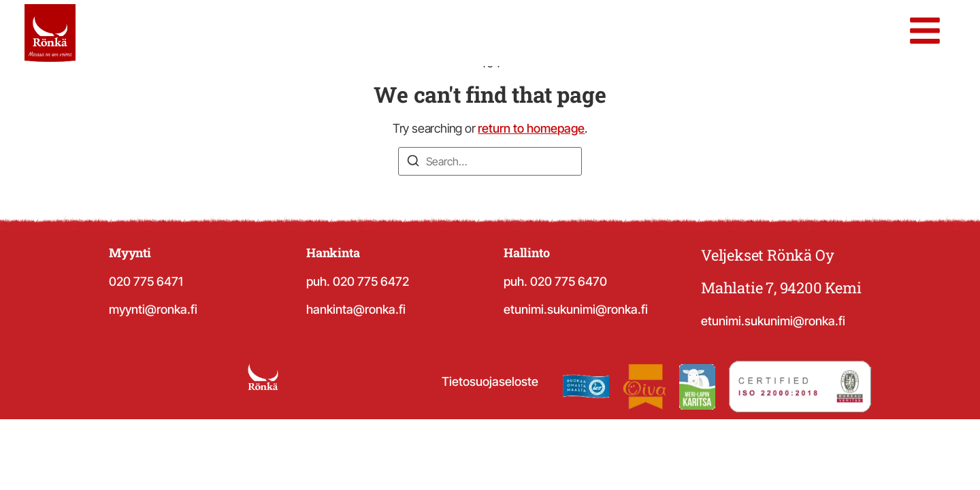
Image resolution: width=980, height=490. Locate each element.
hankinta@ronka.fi (356, 309)
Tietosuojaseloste (490, 381)
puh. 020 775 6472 (358, 281)
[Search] (413, 163)
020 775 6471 (146, 281)
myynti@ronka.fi (153, 309)
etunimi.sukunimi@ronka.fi (576, 309)
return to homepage (531, 128)
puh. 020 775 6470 (555, 281)
